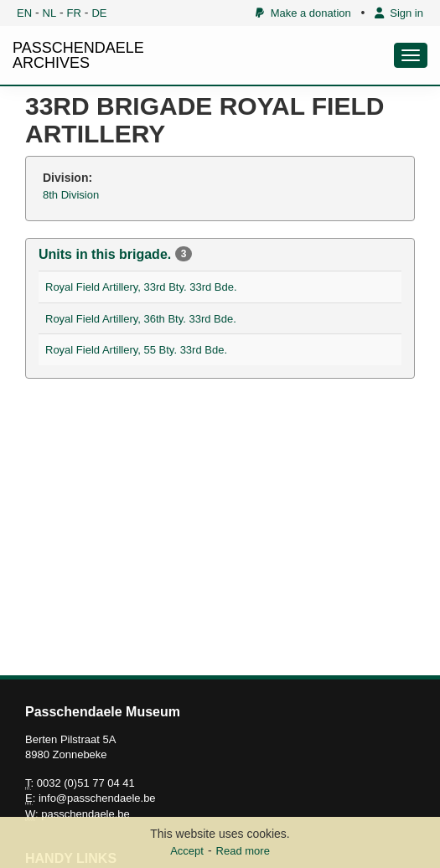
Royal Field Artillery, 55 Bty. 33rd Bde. (136, 350)
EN (24, 13)
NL (50, 13)
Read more (243, 851)
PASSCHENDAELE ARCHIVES (78, 55)
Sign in (399, 13)
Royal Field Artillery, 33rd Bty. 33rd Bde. (141, 287)
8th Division (71, 195)
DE (99, 13)
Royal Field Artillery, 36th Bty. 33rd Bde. (141, 319)
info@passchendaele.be (97, 798)
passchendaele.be (85, 814)
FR (74, 13)
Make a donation (303, 13)
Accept (187, 851)
